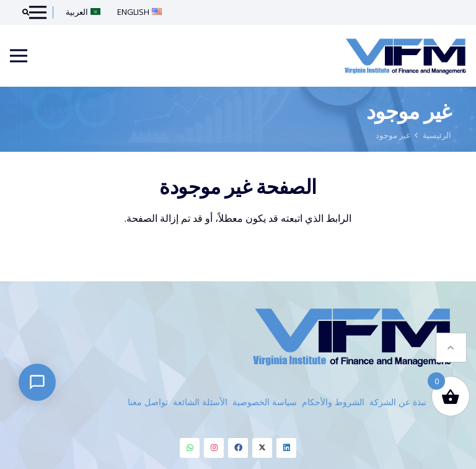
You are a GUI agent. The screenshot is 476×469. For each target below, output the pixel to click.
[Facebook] (238, 448)
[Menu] (19, 56)
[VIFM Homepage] (405, 56)
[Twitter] (262, 448)
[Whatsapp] (190, 448)
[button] (451, 340)
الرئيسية (437, 135)
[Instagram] (214, 448)
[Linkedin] (286, 448)
